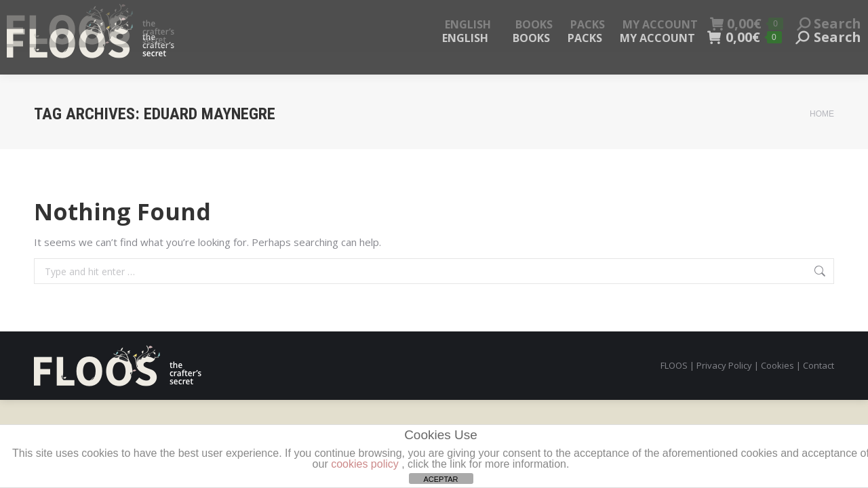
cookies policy (365, 464)
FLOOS (674, 365)
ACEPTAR (440, 479)
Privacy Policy (724, 365)
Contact (818, 365)
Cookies (777, 365)
